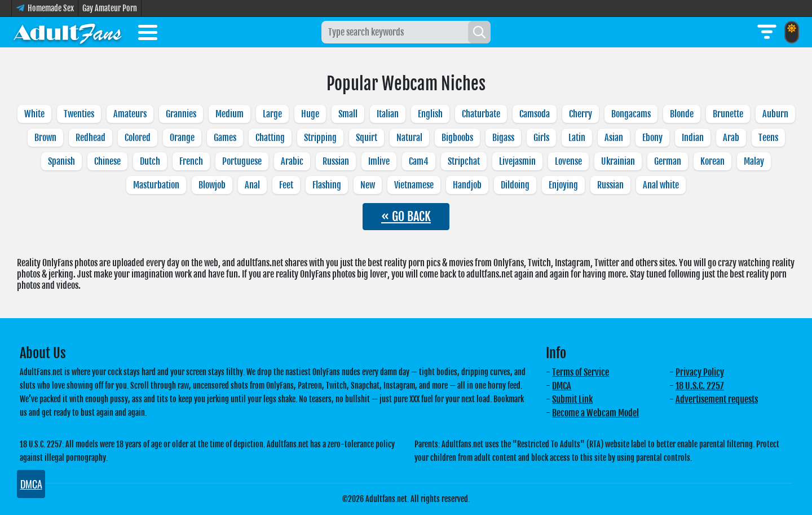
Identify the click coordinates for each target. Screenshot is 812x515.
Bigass (503, 138)
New (368, 185)
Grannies (181, 114)
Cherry (581, 114)
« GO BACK (406, 216)
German (668, 161)
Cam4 (419, 161)
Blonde (682, 114)
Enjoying (563, 185)
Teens (768, 138)
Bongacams (631, 114)
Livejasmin (517, 161)
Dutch (150, 161)
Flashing (327, 185)
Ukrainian (618, 161)
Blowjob (212, 185)
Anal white (661, 185)
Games (225, 138)
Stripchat (464, 161)
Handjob (467, 185)
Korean (712, 161)
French (191, 161)
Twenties (79, 114)
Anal (252, 185)
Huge (310, 114)
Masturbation (156, 185)
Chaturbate (481, 114)
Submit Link (572, 399)
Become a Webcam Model (595, 413)
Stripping (320, 138)
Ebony (652, 138)
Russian (336, 161)
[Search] (479, 32)
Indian (693, 138)
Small (348, 114)
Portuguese (242, 161)
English (430, 114)
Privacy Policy (700, 372)
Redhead (91, 138)
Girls (541, 138)
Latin (577, 138)
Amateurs (130, 114)
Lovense (568, 161)
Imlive (379, 161)
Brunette (728, 114)
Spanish (61, 161)
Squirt (367, 138)
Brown (45, 138)
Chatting (270, 138)
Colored (138, 138)
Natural (409, 138)
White (34, 114)
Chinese (107, 161)
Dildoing (515, 185)
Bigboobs (457, 138)
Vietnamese (414, 185)
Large (272, 114)
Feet (286, 185)
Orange (182, 138)
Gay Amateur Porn (110, 8)
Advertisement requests (717, 399)
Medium (230, 114)
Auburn (775, 114)
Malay (754, 161)
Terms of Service (581, 372)
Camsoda (535, 114)
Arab (731, 138)
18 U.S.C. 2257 (700, 386)
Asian (614, 138)
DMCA (562, 386)
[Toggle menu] (148, 34)
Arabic (292, 161)
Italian (388, 114)
